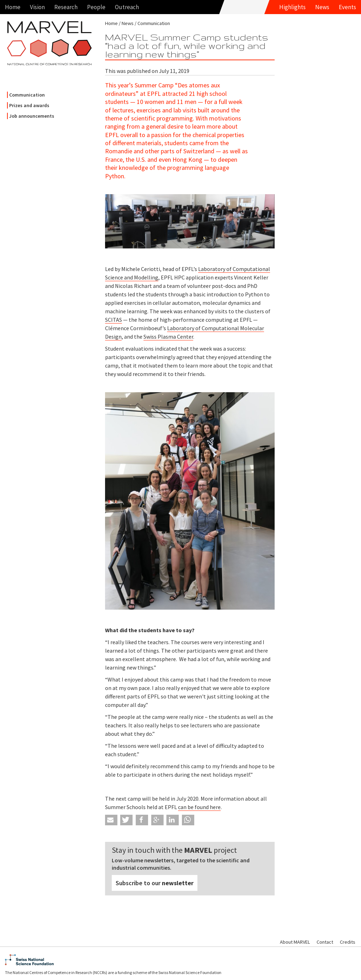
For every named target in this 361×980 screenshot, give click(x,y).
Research (66, 7)
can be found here (199, 807)
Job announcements (32, 116)
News (322, 7)
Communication (27, 95)
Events (347, 7)
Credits (348, 942)
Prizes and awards (29, 105)
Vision (37, 7)
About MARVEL (295, 942)
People (96, 7)
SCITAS (114, 320)
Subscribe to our (155, 883)
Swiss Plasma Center (168, 337)
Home (13, 7)
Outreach (127, 7)
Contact (325, 942)
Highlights (292, 7)
